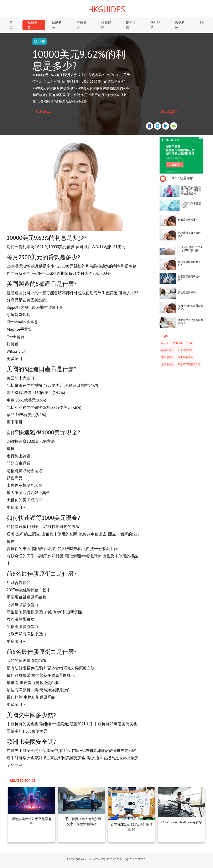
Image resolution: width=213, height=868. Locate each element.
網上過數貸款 (185, 350)
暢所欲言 (131, 25)
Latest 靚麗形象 (181, 178)
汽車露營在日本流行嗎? (189, 234)
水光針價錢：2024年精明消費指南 (192, 249)
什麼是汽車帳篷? (187, 220)
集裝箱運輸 (167, 364)
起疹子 (165, 343)
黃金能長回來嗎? (187, 292)
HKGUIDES (107, 9)
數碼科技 (180, 25)
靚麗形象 (32, 25)
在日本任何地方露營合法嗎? (191, 307)
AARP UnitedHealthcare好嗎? (181, 822)
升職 (189, 343)
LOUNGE (40, 41)
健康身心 (82, 25)
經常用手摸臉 (185, 357)
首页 (11, 25)
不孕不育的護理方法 (189, 364)
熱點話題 (155, 25)
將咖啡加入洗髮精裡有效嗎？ (191, 322)
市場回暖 (178, 343)
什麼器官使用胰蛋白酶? (189, 278)
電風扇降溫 (167, 357)
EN (202, 23)
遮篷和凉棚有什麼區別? (189, 263)
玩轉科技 (57, 25)
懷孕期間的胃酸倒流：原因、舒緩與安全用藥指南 (191, 190)
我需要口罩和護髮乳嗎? (191, 205)
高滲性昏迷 (167, 350)
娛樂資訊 (106, 25)
